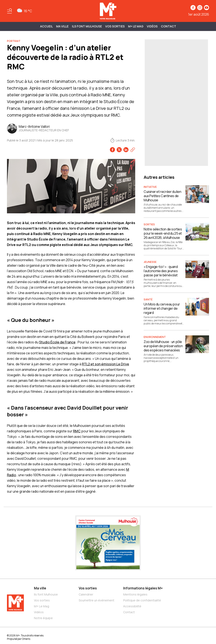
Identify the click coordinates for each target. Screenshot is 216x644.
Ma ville (40, 588)
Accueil (46, 26)
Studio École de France (57, 342)
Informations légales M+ (143, 588)
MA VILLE (62, 26)
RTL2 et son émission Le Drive (105, 364)
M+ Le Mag (136, 26)
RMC (77, 431)
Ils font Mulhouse (46, 594)
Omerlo (26, 639)
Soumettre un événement (97, 600)
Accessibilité (132, 606)
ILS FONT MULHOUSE (87, 26)
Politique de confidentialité (142, 600)
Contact (169, 26)
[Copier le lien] (133, 150)
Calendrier (86, 594)
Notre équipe (43, 618)
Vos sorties (115, 26)
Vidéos (152, 26)
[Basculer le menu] (9, 11)
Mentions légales (135, 594)
